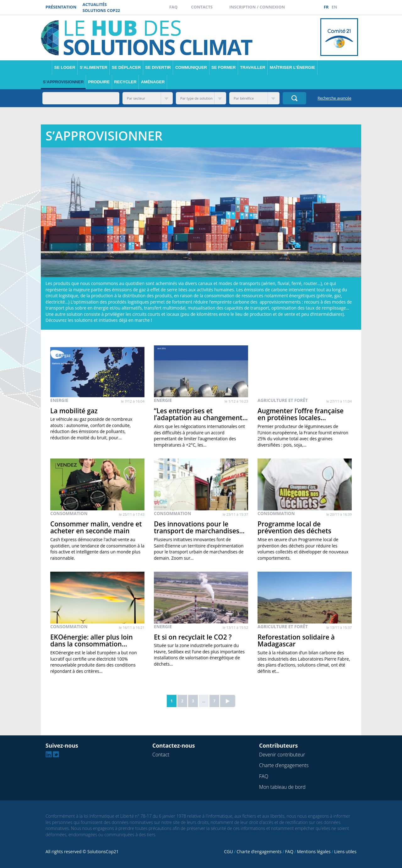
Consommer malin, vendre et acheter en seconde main (96, 527)
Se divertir (158, 67)
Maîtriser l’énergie (292, 67)
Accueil (46, 68)
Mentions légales (314, 852)
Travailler (253, 67)
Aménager (153, 82)
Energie (59, 400)
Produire (99, 82)
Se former (223, 67)
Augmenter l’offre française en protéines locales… (301, 414)
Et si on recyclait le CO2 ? (193, 637)
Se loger (65, 67)
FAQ (173, 7)
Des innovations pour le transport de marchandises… (199, 527)
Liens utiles (345, 852)
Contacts (202, 7)
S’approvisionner (63, 82)
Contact (161, 755)
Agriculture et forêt (283, 400)
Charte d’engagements (284, 765)
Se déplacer (126, 67)
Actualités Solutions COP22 (101, 7)
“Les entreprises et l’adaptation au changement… (201, 414)
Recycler (125, 82)
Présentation (61, 7)
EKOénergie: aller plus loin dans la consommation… (92, 641)
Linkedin (351, 7)
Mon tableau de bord (282, 787)
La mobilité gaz (74, 411)
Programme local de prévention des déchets (294, 527)
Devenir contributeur (282, 755)
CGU (228, 852)
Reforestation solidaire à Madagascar (296, 641)
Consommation (69, 513)
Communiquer (191, 67)
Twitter (358, 7)
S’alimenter (94, 67)
